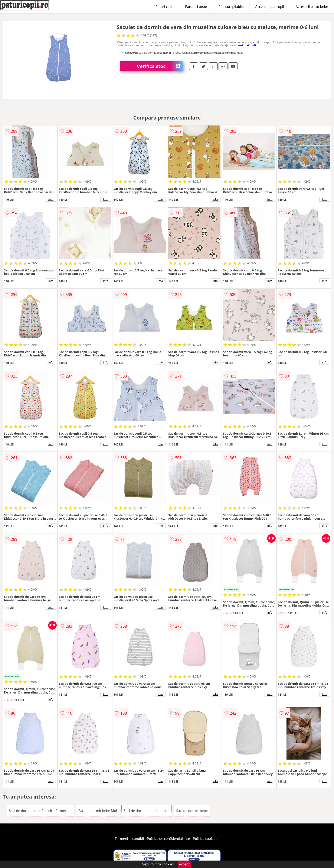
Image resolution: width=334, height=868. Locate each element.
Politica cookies (205, 839)
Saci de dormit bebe (192, 811)
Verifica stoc (160, 66)
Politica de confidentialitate (168, 839)
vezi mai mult (247, 45)
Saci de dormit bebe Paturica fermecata (40, 811)
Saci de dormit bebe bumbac (147, 811)
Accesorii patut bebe (312, 7)
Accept (184, 864)
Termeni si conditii (129, 839)
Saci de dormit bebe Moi (98, 811)
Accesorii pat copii (270, 7)
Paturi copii (164, 7)
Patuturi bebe (196, 7)
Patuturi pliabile (231, 7)
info (51, 199)
